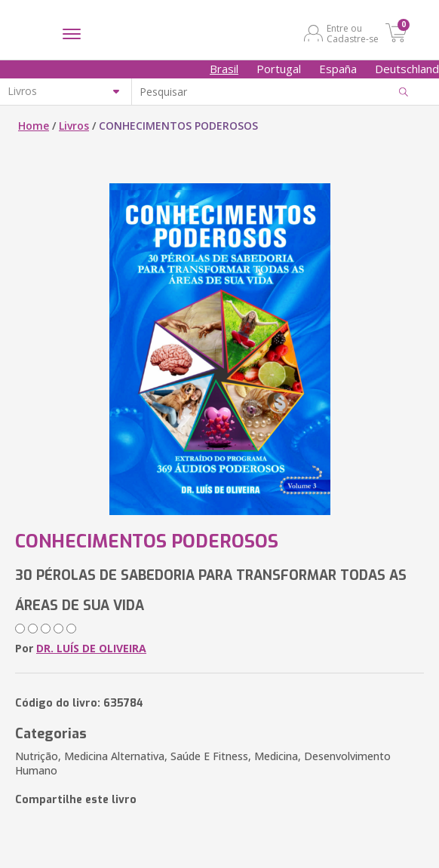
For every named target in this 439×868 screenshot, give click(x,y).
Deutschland (407, 69)
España (338, 69)
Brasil (224, 69)
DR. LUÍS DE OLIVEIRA (91, 648)
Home (34, 126)
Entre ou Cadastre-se (353, 33)
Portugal (279, 69)
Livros (74, 126)
